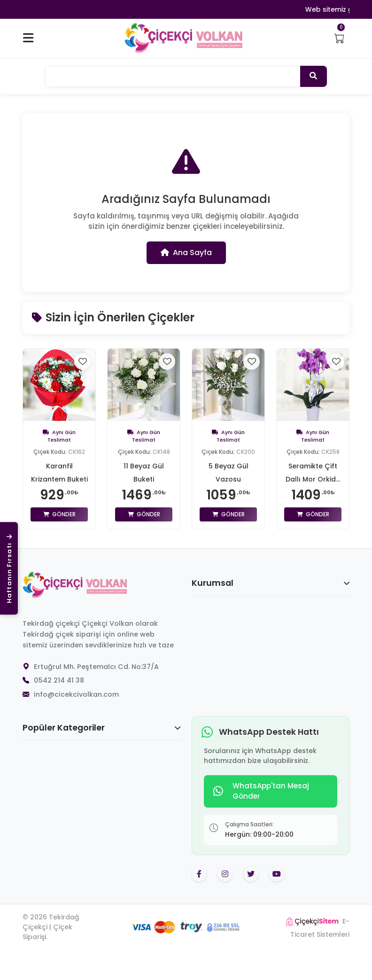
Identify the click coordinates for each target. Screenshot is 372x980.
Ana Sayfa (186, 253)
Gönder (59, 514)
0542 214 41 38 (59, 680)
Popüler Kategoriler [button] (101, 728)
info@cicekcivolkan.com (76, 694)
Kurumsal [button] (271, 583)
